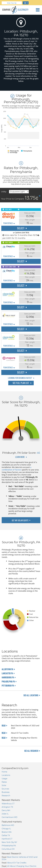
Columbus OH (8, 849)
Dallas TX (6, 835)
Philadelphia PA (8, 681)
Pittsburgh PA (8, 686)
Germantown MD (10, 817)
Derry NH (6, 810)
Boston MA (7, 832)
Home (4, 772)
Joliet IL (5, 814)
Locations (6, 775)
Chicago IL (6, 829)
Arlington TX (7, 807)
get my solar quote (20, 520)
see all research (31, 751)
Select (21, 228)
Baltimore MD (8, 825)
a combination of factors (16, 468)
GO (25, 3)
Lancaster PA (7, 673)
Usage (4, 779)
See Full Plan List (21, 383)
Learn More (20, 457)
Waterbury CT (8, 804)
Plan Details (8, 223)
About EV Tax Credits (17, 863)
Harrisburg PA (8, 677)
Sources (5, 789)
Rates (4, 782)
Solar (4, 785)
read (4, 726)
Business (6, 792)
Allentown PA (7, 669)
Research (6, 796)
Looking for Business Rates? (20, 378)
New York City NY (9, 842)
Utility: (4, 192)
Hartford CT (7, 839)
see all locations (31, 695)
